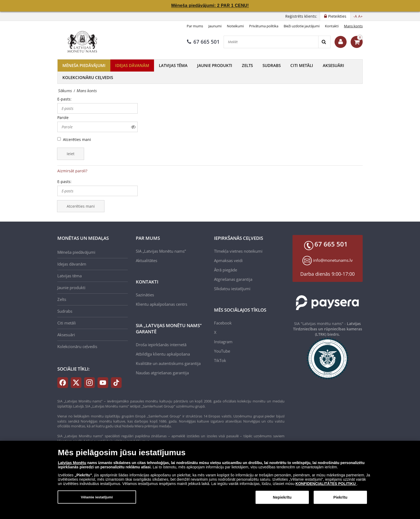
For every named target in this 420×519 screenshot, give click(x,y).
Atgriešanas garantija (233, 279)
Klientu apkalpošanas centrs (162, 304)
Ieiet (71, 154)
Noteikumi (235, 26)
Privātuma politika (264, 26)
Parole (63, 117)
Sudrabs (272, 65)
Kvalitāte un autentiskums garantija (168, 363)
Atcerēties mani (77, 139)
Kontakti (332, 26)
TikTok (220, 360)
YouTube (222, 351)
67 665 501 (203, 42)
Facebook (223, 323)
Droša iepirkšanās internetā (161, 345)
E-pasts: (64, 99)
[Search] (324, 42)
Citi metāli (302, 65)
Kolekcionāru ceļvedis (88, 77)
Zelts (247, 65)
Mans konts (353, 26)
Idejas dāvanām (132, 65)
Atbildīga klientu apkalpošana (163, 354)
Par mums (195, 26)
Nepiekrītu (282, 500)
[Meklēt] (271, 42)
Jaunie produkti (215, 65)
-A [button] (355, 16)
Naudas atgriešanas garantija (162, 373)
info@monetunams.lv (333, 260)
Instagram (223, 342)
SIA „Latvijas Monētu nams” (161, 251)
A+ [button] (360, 16)
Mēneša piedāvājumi (84, 65)
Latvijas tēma (173, 65)
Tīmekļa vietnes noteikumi (238, 251)
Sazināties (145, 295)
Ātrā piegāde (226, 270)
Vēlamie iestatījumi (97, 500)
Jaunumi (215, 26)
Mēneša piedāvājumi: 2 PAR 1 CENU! (210, 5)
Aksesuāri (333, 65)
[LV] (84, 42)
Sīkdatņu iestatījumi (232, 289)
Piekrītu (340, 500)
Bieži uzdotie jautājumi (302, 26)
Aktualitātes (147, 260)
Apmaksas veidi (228, 260)
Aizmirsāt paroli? (72, 171)
